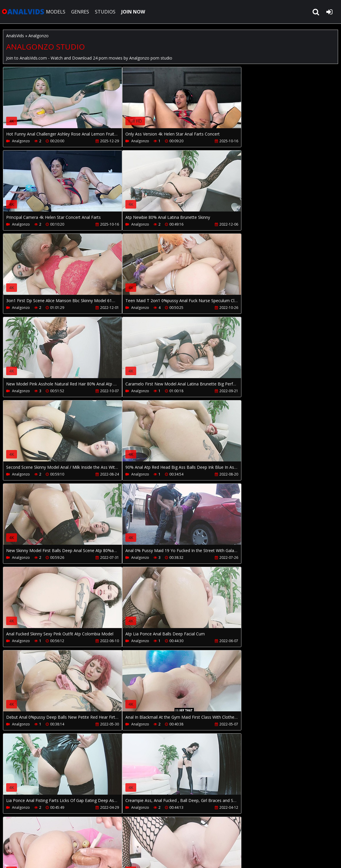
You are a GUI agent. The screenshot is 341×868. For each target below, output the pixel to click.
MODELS (57, 12)
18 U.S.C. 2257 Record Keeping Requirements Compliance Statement (188, 858)
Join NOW (13, 840)
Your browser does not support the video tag (65, 102)
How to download (99, 840)
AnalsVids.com (23, 12)
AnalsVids (15, 36)
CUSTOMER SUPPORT (50, 840)
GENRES (81, 12)
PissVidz (135, 840)
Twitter (159, 840)
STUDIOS (106, 12)
